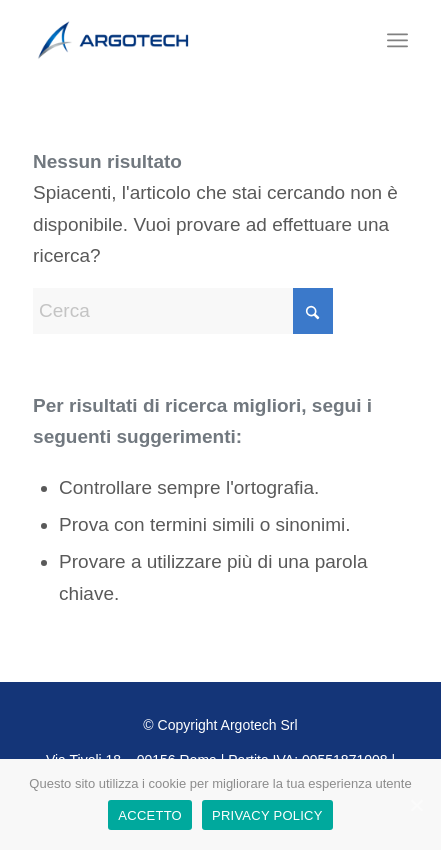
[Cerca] (183, 311)
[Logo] (183, 40)
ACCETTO (150, 815)
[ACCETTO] (416, 805)
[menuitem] (397, 40)
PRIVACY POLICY (267, 815)
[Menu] (397, 40)
